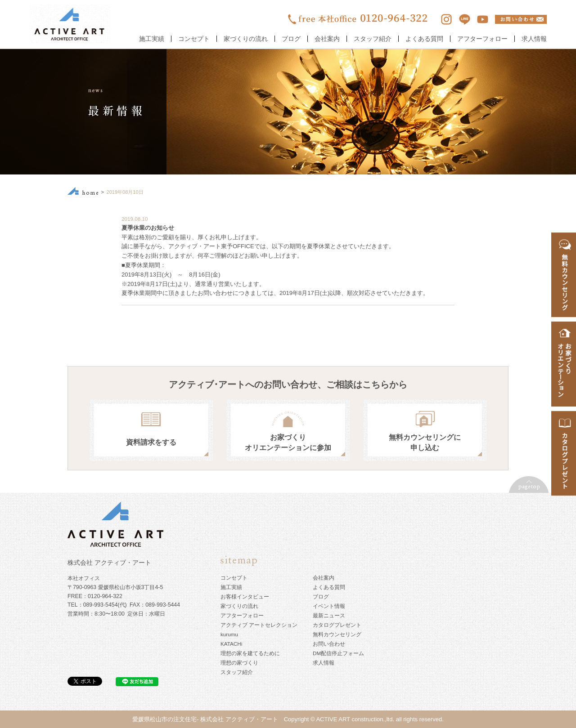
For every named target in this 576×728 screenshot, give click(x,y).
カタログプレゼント (337, 625)
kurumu (229, 634)
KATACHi (231, 644)
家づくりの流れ (246, 39)
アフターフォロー (482, 39)
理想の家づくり (239, 663)
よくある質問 (424, 39)
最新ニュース (329, 615)
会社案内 (327, 39)
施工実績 (152, 39)
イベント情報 (329, 606)
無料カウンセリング (337, 634)
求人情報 (534, 39)
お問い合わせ (329, 644)
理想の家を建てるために (250, 653)
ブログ (291, 39)
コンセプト (194, 39)
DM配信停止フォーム (338, 653)
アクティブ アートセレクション (259, 625)
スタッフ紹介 (373, 39)
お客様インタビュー (245, 596)
